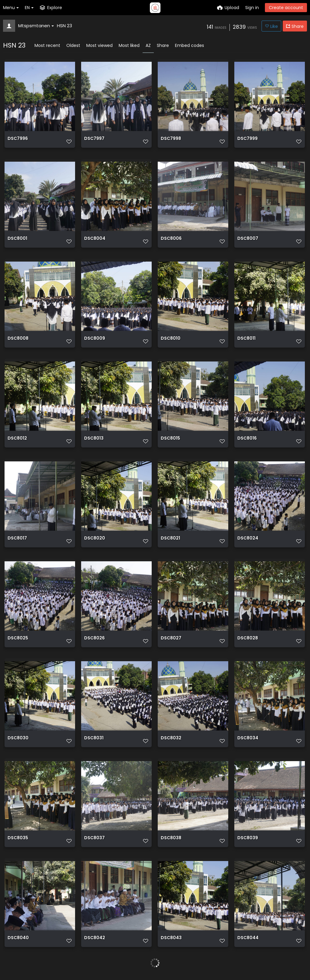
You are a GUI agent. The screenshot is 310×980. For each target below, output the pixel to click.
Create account (286, 8)
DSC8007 (248, 239)
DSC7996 (18, 139)
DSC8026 (94, 638)
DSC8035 (18, 838)
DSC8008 (18, 339)
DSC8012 (17, 439)
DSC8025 (18, 638)
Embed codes (190, 45)
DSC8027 (171, 638)
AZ (148, 45)
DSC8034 (248, 738)
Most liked (129, 45)
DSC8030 (18, 738)
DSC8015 (170, 439)
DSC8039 (248, 838)
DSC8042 (95, 938)
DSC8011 (246, 339)
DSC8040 (18, 938)
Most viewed (99, 45)
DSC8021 (170, 538)
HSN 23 (64, 26)
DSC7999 (247, 139)
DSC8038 (171, 838)
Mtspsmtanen (36, 26)
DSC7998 (171, 139)
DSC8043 (171, 938)
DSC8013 (94, 439)
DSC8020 (95, 538)
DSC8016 (247, 439)
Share (163, 45)
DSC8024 (248, 538)
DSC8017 (17, 538)
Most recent (47, 45)
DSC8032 (171, 738)
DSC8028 (248, 638)
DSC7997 (94, 139)
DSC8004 (95, 239)
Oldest (73, 45)
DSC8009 (95, 339)
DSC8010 (171, 339)
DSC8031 (94, 738)
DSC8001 (17, 239)
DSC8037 (94, 838)
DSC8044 (248, 938)
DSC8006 (171, 239)
